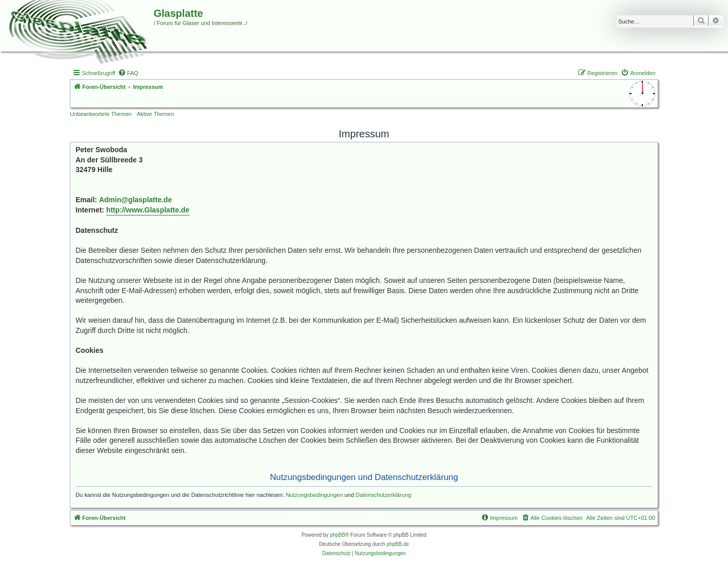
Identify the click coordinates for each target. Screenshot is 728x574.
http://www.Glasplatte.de (148, 210)
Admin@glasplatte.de (136, 200)
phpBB (337, 535)
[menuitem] (128, 73)
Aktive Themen (155, 114)
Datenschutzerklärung (384, 495)
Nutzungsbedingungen (314, 495)
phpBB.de (398, 544)
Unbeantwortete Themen (101, 114)
